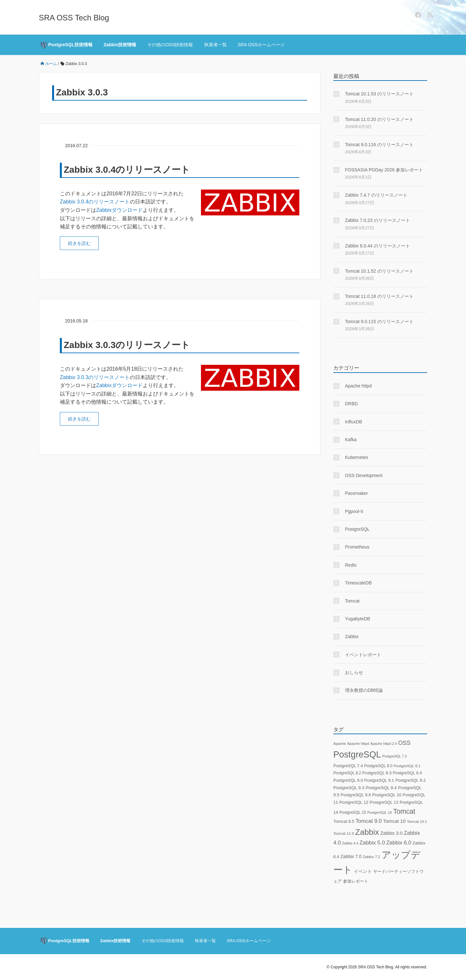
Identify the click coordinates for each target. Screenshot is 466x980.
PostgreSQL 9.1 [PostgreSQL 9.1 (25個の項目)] (379, 780)
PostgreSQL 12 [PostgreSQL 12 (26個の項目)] (354, 802)
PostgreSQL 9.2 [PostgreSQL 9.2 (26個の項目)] (411, 780)
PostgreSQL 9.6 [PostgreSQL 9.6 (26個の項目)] (356, 795)
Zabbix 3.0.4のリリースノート (127, 170)
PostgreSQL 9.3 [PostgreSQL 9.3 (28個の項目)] (349, 788)
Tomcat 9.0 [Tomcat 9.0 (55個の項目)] (369, 821)
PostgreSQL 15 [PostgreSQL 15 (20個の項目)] (353, 812)
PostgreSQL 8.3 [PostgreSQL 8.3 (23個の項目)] (377, 773)
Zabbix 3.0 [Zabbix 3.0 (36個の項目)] (391, 833)
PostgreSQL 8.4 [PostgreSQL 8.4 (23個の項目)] (407, 773)
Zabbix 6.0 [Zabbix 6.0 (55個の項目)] (399, 843)
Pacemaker (356, 493)
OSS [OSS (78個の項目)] (404, 743)
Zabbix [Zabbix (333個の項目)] (367, 832)
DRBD (351, 404)
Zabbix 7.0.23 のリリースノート (377, 220)
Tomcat (352, 601)
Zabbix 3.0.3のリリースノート (127, 345)
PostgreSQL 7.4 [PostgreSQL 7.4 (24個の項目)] (348, 766)
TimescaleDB (358, 583)
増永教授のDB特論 (364, 690)
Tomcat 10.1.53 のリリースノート (379, 94)
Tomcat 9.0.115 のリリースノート (379, 321)
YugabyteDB (358, 619)
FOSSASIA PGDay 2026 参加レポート (384, 170)
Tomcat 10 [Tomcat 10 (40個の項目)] (394, 821)
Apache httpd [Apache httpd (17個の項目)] (358, 744)
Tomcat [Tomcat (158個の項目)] (404, 811)
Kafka (351, 440)
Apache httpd (358, 386)
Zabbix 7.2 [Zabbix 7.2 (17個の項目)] (372, 857)
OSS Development (364, 475)
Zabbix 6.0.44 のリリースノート (377, 246)
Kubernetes (357, 457)
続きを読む (79, 243)
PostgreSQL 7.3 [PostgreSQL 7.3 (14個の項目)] (394, 756)
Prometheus (357, 547)
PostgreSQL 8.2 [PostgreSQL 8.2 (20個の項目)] (347, 773)
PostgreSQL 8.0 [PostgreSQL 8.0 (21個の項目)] (378, 766)
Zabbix (352, 637)
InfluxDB (354, 422)
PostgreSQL (357, 529)
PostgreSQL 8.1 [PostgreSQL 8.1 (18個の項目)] (407, 766)
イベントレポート (363, 655)
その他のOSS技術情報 (170, 45)
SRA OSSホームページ (261, 45)
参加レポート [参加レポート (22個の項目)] (356, 881)
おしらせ (354, 672)
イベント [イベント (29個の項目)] (363, 871)
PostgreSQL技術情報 (67, 45)
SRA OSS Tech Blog (74, 18)
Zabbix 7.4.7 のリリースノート (376, 195)
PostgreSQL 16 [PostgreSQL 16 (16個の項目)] (380, 812)
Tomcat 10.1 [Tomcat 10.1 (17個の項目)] (417, 822)
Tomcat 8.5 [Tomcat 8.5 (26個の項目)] (344, 821)
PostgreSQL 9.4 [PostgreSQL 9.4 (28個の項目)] (381, 788)
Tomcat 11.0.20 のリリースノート (379, 119)
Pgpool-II (354, 511)
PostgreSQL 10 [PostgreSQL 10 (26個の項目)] (387, 795)
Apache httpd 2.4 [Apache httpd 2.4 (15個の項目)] (383, 744)
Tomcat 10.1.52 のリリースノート (379, 271)
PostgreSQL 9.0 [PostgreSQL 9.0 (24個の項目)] (348, 780)
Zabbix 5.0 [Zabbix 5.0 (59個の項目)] (372, 843)
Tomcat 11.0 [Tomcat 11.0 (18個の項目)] (344, 833)
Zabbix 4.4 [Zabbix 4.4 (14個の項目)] (350, 843)
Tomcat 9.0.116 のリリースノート (379, 145)
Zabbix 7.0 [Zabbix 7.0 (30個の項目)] (351, 856)
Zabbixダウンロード (119, 210)
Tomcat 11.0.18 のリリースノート (379, 296)
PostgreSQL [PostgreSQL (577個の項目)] (357, 755)
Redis (351, 565)
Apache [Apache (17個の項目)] (340, 744)
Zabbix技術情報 (120, 45)
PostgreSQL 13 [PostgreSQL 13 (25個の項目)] (384, 802)
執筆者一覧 (216, 45)
